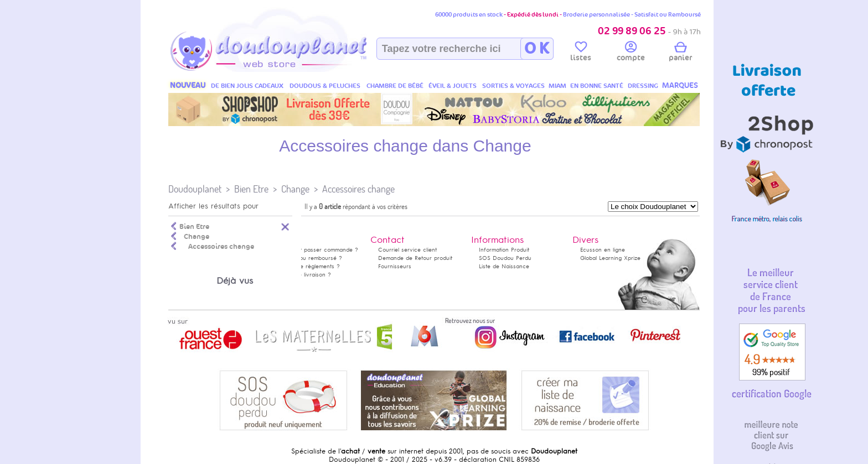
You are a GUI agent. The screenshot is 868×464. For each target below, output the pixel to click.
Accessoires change (358, 189)
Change (295, 189)
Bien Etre (251, 189)
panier (680, 53)
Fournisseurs (395, 266)
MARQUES (680, 85)
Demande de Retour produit (415, 258)
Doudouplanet (195, 189)
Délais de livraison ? (304, 275)
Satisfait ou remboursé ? (309, 258)
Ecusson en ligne (603, 250)
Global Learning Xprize (610, 258)
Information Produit (504, 250)
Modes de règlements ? (308, 266)
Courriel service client (407, 250)
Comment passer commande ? (317, 250)
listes (581, 53)
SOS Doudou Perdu (505, 258)
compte (631, 53)
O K (537, 49)
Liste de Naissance (504, 266)
